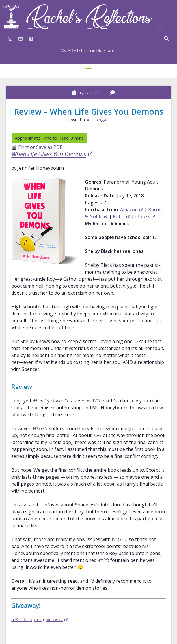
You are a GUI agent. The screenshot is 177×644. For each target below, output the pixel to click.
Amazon (132, 210)
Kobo (121, 216)
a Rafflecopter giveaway (40, 619)
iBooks (145, 216)
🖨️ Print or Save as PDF (37, 147)
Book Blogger (97, 120)
